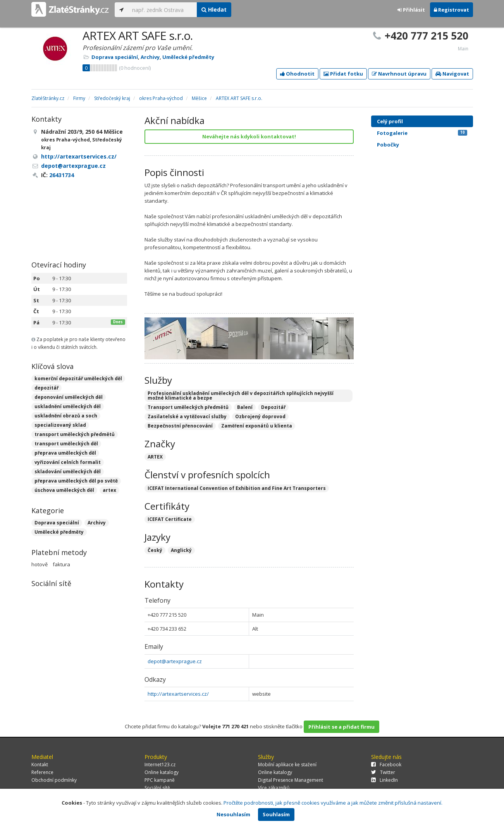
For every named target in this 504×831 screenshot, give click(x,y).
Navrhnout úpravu (399, 74)
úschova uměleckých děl (64, 490)
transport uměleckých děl (66, 444)
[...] (163, 10)
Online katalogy (162, 772)
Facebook (386, 765)
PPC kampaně (160, 780)
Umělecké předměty (188, 57)
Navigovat (452, 74)
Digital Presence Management (291, 780)
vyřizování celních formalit (68, 462)
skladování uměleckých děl (68, 472)
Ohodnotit (297, 74)
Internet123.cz (160, 765)
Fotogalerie (422, 133)
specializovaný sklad (60, 425)
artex (109, 490)
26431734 (62, 175)
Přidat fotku (343, 74)
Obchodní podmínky (54, 780)
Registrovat (452, 10)
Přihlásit (411, 10)
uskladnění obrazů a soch (66, 416)
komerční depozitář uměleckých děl (78, 378)
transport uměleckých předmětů (75, 434)
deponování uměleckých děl (69, 397)
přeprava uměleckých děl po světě (76, 481)
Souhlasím (276, 814)
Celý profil (390, 121)
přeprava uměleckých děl (65, 453)
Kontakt (40, 765)
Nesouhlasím (233, 814)
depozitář (46, 388)
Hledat (214, 9)
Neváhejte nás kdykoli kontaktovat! (249, 136)
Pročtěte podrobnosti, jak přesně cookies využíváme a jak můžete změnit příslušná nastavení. (333, 803)
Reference (42, 772)
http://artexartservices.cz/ (178, 694)
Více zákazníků (274, 788)
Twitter (383, 772)
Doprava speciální (115, 57)
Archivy (150, 57)
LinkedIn (384, 780)
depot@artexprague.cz (175, 661)
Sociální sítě (157, 788)
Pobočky (388, 145)
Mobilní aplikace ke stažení (287, 765)
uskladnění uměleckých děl (68, 406)
